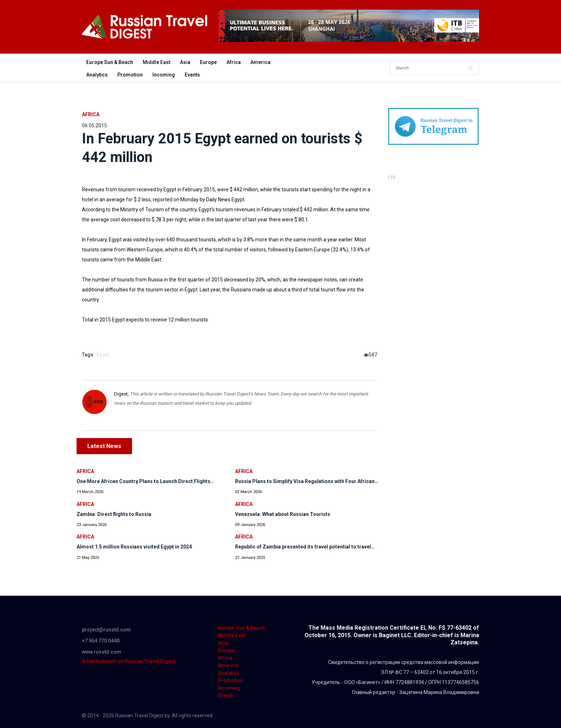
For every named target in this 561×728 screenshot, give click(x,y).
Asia (185, 62)
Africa (234, 62)
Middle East (157, 62)
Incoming (164, 75)
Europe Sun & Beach (110, 62)
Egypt (103, 355)
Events (192, 75)
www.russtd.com (102, 652)
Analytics (97, 75)
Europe (208, 62)
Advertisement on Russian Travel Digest (129, 661)
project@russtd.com (106, 630)
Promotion (130, 75)
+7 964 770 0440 (101, 641)
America (260, 62)
